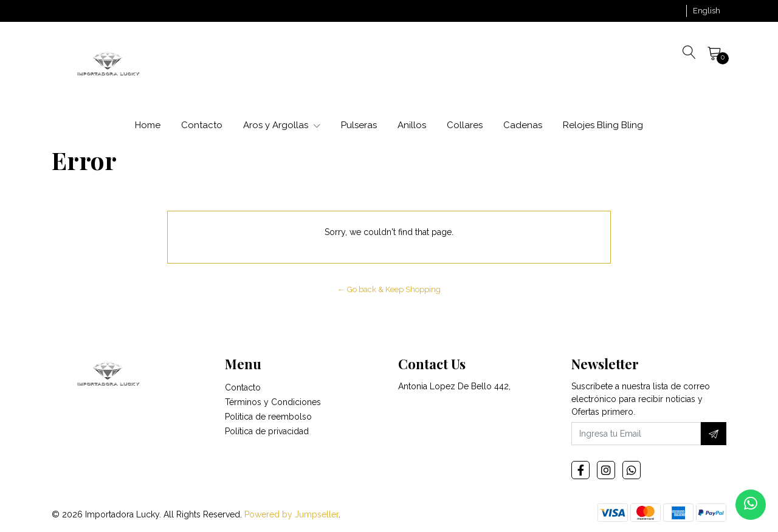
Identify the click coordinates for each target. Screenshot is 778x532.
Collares (465, 125)
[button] (707, 11)
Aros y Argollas (282, 125)
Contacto (202, 125)
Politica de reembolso (268, 417)
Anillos (412, 125)
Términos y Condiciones (273, 402)
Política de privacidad (267, 431)
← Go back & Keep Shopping (389, 289)
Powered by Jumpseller (291, 514)
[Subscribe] (714, 434)
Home (148, 125)
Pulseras (359, 125)
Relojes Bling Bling (603, 125)
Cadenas (523, 125)
